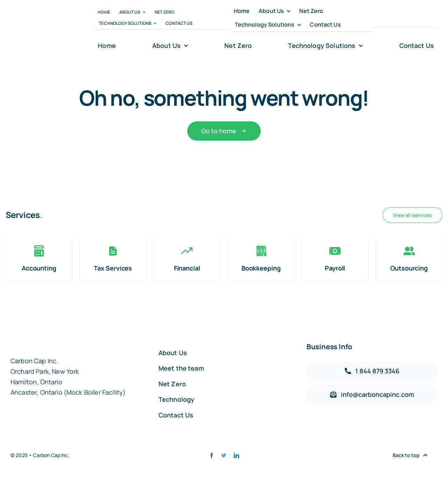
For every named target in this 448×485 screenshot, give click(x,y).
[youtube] (412, 18)
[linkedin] (425, 18)
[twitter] (388, 18)
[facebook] (376, 18)
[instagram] (400, 18)
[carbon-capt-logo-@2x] (41, 30)
